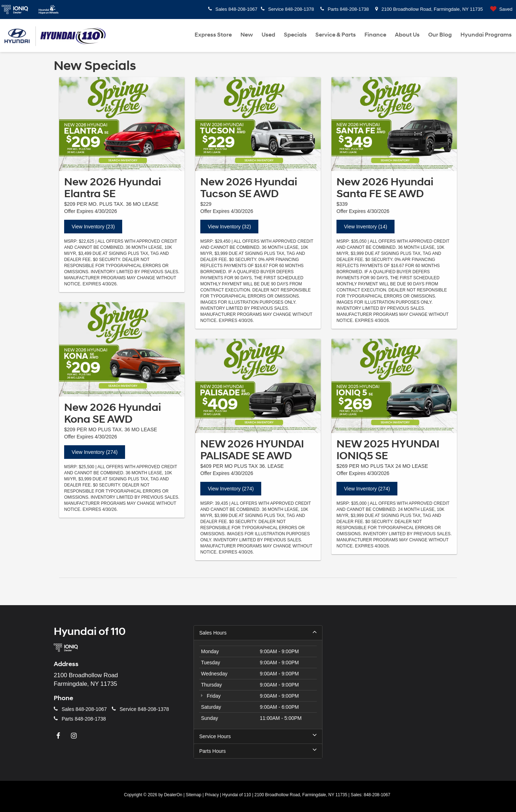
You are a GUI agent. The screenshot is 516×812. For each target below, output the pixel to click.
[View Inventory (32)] (258, 124)
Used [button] (268, 35)
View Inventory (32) (229, 227)
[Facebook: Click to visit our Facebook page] (59, 736)
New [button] (247, 35)
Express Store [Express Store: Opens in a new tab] (213, 35)
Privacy (212, 795)
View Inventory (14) (365, 227)
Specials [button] (295, 35)
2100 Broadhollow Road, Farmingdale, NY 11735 (429, 9)
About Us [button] (407, 35)
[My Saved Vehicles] (500, 10)
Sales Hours (258, 632)
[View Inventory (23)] (122, 124)
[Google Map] (398, 692)
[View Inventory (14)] (394, 124)
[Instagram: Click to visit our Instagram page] (75, 736)
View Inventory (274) (95, 452)
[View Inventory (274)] (122, 349)
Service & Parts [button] (336, 35)
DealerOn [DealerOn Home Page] (173, 795)
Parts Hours (258, 751)
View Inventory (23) (93, 227)
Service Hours (258, 736)
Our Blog (440, 35)
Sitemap (193, 795)
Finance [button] (375, 35)
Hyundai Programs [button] (486, 35)
